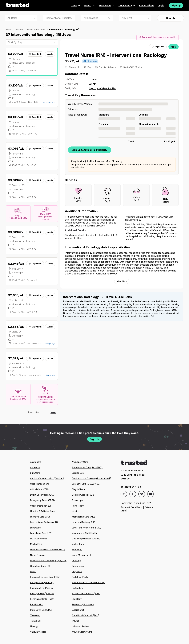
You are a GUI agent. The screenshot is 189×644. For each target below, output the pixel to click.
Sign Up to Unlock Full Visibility (90, 150)
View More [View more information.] (122, 281)
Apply (50, 54)
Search (170, 18)
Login (161, 5)
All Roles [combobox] (12, 18)
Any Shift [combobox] (127, 18)
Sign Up (176, 5)
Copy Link (35, 54)
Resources (107, 5)
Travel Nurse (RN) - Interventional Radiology (116, 55)
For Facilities (147, 5)
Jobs (76, 5)
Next (53, 412)
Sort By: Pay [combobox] (15, 42)
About (90, 5)
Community (127, 5)
